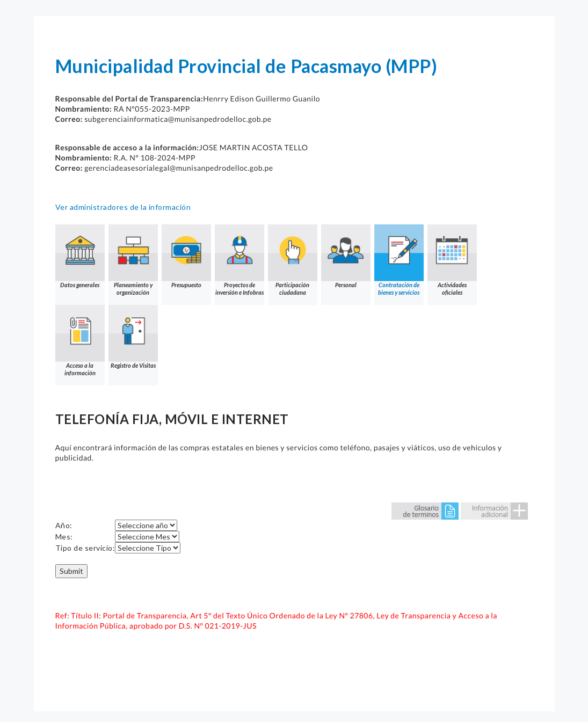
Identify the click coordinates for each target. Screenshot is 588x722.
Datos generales (80, 256)
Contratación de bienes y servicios (399, 260)
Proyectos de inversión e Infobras (239, 260)
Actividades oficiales (452, 260)
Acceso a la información (80, 341)
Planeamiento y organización (133, 260)
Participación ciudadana (293, 260)
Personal (346, 256)
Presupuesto (186, 256)
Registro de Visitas (133, 337)
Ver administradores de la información (123, 207)
